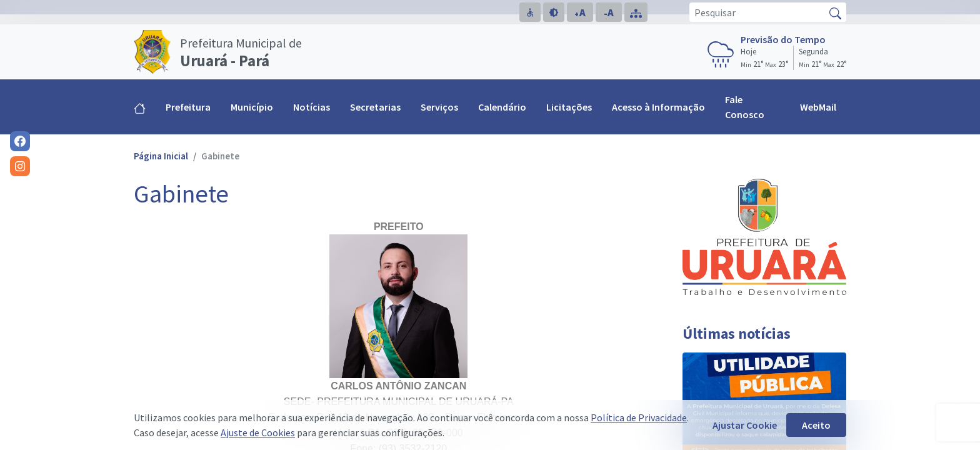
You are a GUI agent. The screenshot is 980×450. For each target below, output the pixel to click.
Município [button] (252, 107)
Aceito (816, 425)
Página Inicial (161, 156)
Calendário (502, 107)
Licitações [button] (569, 107)
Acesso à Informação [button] (658, 107)
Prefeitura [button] (188, 107)
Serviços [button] (439, 107)
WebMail (818, 107)
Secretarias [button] (375, 107)
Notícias (312, 107)
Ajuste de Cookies (258, 432)
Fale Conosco (745, 107)
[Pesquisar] (757, 12)
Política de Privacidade (639, 417)
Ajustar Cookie (745, 425)
